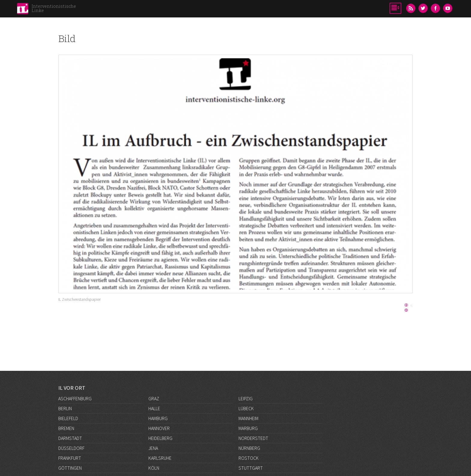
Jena (153, 448)
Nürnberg (249, 448)
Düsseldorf (71, 448)
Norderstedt (253, 438)
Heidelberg (160, 438)
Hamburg (158, 418)
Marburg (248, 428)
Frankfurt (70, 458)
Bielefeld (68, 418)
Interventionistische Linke (54, 8)
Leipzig (246, 398)
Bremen (66, 428)
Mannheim (248, 418)
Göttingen (70, 468)
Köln (154, 468)
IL (412, 305)
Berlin (65, 408)
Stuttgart (251, 468)
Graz (154, 398)
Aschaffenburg (75, 398)
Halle (154, 408)
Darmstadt (70, 438)
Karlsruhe (160, 458)
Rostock (249, 458)
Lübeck (246, 408)
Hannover (159, 428)
